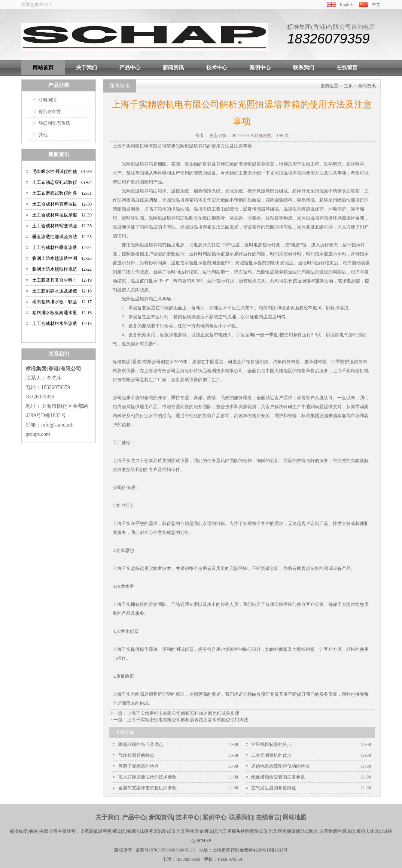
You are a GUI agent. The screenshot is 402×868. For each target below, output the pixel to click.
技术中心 (217, 68)
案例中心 (260, 68)
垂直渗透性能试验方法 (55, 237)
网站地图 (295, 817)
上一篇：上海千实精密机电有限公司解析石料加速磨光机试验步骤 (174, 713)
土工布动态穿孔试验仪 (55, 182)
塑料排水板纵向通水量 (55, 313)
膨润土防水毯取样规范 (55, 269)
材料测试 (48, 100)
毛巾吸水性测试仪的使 (55, 172)
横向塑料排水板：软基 (55, 302)
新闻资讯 (173, 68)
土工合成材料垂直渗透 (55, 248)
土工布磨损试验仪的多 (55, 193)
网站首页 (43, 68)
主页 (348, 86)
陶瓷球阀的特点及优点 (141, 744)
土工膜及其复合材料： (55, 280)
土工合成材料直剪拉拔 (55, 204)
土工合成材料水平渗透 (55, 324)
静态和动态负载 (54, 123)
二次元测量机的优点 (271, 755)
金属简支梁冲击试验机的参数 (147, 788)
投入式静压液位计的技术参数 (147, 777)
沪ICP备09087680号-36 (173, 850)
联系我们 (304, 68)
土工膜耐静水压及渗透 (55, 291)
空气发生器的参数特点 (274, 788)
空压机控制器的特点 (271, 744)
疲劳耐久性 (50, 112)
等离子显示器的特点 (138, 766)
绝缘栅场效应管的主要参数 (278, 777)
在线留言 (347, 68)
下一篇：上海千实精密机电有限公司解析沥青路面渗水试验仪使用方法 (179, 720)
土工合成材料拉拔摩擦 (55, 215)
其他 (43, 135)
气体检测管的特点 (136, 755)
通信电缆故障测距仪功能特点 (280, 766)
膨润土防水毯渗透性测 (55, 258)
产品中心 (130, 68)
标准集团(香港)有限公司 (319, 27)
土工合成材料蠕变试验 (55, 226)
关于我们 (86, 68)
